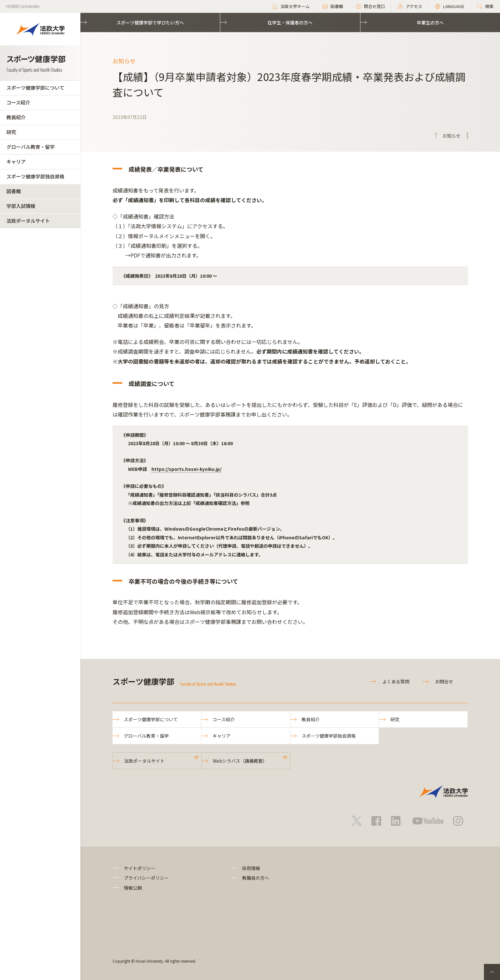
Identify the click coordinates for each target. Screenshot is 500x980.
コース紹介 (18, 102)
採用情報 (251, 868)
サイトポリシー (140, 868)
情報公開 (133, 888)
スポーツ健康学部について (35, 88)
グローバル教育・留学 (31, 147)
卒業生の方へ (430, 22)
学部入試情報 (21, 206)
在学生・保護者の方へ (290, 22)
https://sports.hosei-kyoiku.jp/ (186, 469)
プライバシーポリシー (146, 878)
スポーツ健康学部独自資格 (35, 176)
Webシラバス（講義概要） (240, 761)
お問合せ (444, 681)
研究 (11, 132)
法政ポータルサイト (28, 221)
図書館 (14, 191)
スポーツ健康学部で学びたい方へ (150, 22)
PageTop (492, 972)
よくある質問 (396, 681)
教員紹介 (16, 117)
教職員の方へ (256, 878)
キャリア (16, 162)
